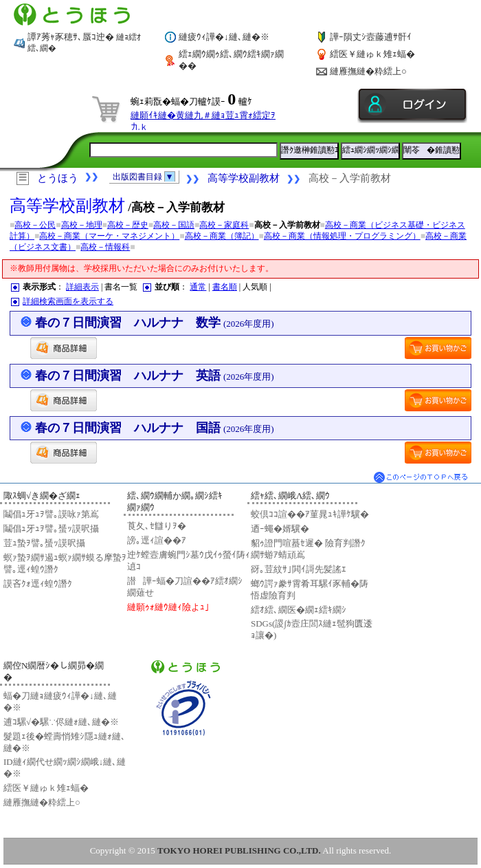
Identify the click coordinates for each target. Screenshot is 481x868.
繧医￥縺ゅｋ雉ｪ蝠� (372, 54)
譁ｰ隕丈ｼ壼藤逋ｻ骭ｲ (371, 37)
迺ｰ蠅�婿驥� (280, 529)
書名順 (225, 287)
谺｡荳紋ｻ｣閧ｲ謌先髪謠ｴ (299, 569)
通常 (198, 287)
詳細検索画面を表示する (68, 301)
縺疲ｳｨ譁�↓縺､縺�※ (224, 37)
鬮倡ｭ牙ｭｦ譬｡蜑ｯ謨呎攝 (51, 529)
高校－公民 (35, 225)
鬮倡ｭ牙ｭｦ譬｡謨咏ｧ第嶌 (51, 514)
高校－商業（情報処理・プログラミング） (342, 236)
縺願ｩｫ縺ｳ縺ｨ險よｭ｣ (168, 607)
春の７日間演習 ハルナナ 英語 (155, 376)
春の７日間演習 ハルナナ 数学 (155, 323)
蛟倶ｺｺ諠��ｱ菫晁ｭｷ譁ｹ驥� (310, 514)
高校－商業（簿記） (222, 236)
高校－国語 (174, 225)
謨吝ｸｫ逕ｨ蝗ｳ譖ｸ (38, 584)
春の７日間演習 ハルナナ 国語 (155, 428)
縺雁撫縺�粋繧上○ (368, 71)
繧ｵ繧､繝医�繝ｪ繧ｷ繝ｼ (299, 610)
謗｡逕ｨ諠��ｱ (157, 540)
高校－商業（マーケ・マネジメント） (109, 236)
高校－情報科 (105, 247)
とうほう (58, 178)
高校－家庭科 (224, 225)
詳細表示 (82, 287)
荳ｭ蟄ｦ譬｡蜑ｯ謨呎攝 (44, 543)
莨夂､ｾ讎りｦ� (157, 526)
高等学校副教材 (244, 178)
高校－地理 (82, 225)
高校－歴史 (128, 225)
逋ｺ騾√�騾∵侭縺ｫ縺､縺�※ (61, 722)
